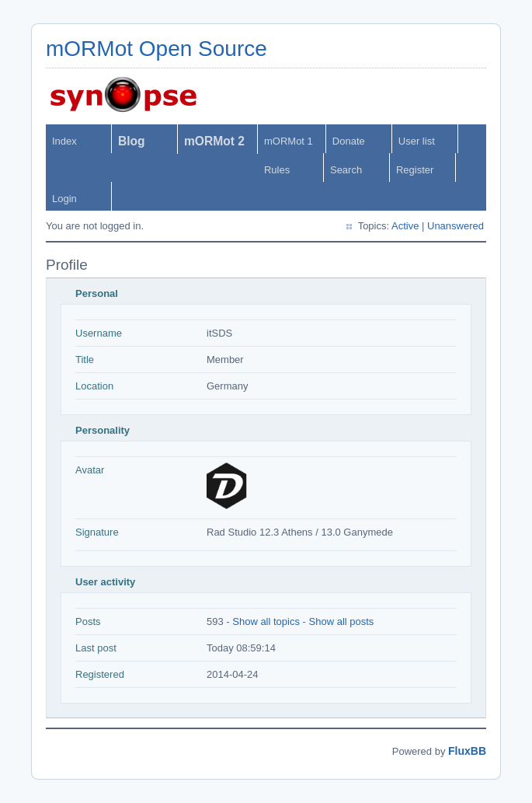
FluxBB (467, 751)
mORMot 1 (289, 141)
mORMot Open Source (156, 49)
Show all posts (342, 621)
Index (64, 141)
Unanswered (456, 226)
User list (417, 141)
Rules (277, 170)
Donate (349, 141)
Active (405, 226)
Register (415, 170)
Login (64, 199)
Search (346, 170)
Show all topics (266, 621)
